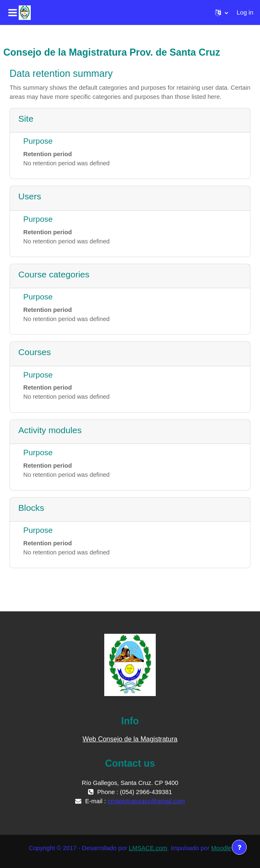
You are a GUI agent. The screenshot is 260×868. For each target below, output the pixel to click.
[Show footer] (239, 847)
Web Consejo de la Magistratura (130, 739)
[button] (222, 12)
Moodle (221, 848)
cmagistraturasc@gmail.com (146, 801)
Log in (245, 12)
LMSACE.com (148, 848)
